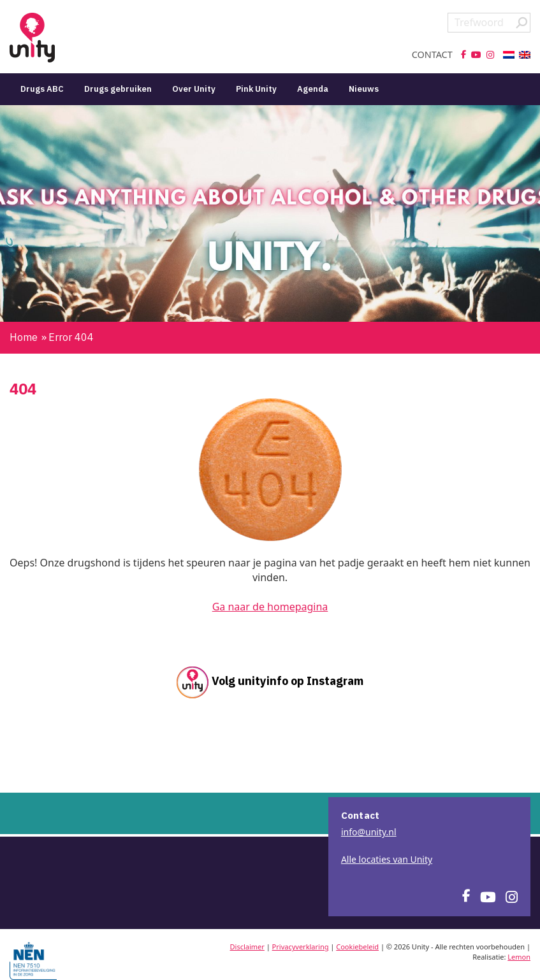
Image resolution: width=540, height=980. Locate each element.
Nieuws (364, 89)
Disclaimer (247, 947)
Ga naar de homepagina (270, 607)
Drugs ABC (42, 89)
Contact (432, 55)
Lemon (519, 957)
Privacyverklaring (301, 947)
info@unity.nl (369, 832)
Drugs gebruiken (118, 89)
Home (24, 337)
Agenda (313, 89)
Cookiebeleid (357, 947)
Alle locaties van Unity (387, 859)
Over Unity (194, 89)
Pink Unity (256, 89)
